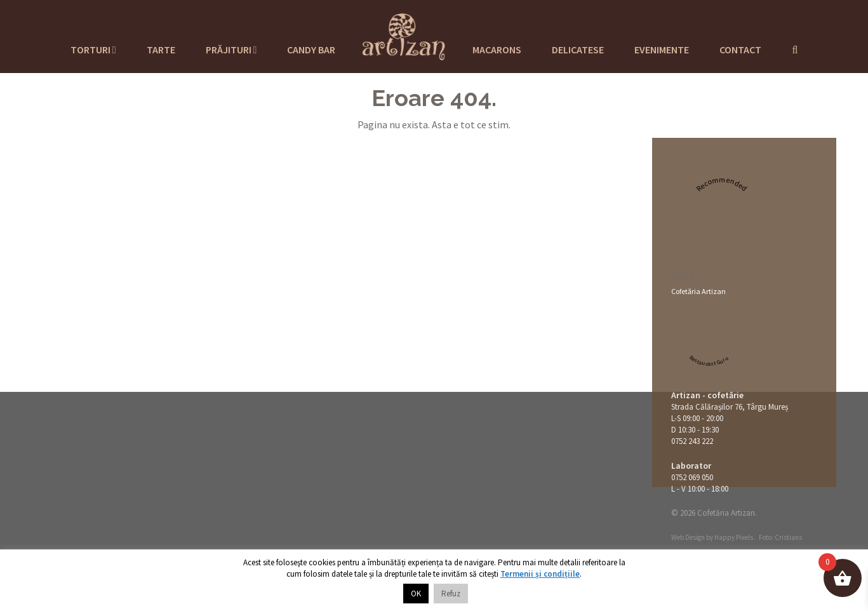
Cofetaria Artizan (404, 35)
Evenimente (662, 50)
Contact (740, 50)
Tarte (161, 50)
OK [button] (416, 594)
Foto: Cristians (780, 537)
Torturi (93, 50)
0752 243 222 (692, 441)
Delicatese (578, 50)
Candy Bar (311, 50)
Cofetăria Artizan (698, 291)
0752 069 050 (692, 477)
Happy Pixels (734, 537)
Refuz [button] (451, 594)
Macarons (497, 50)
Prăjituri (231, 50)
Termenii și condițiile (540, 574)
